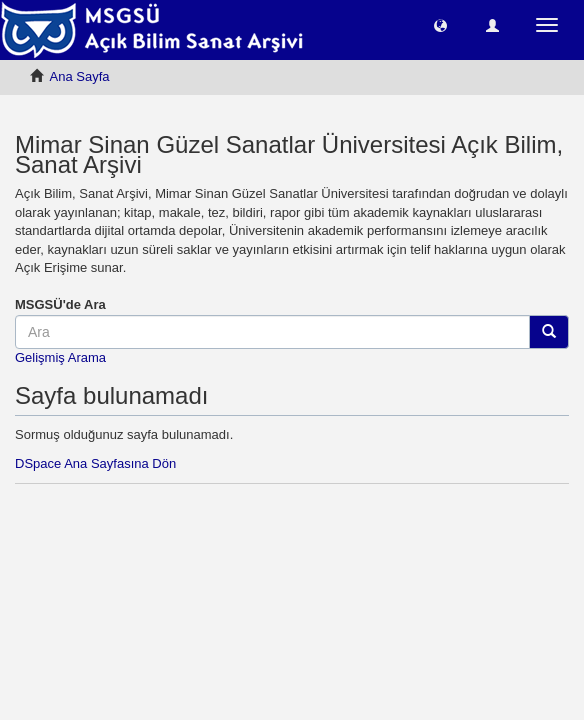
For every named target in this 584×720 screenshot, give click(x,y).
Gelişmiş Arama (60, 357)
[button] (440, 24)
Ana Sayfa (80, 76)
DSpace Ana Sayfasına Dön (95, 463)
